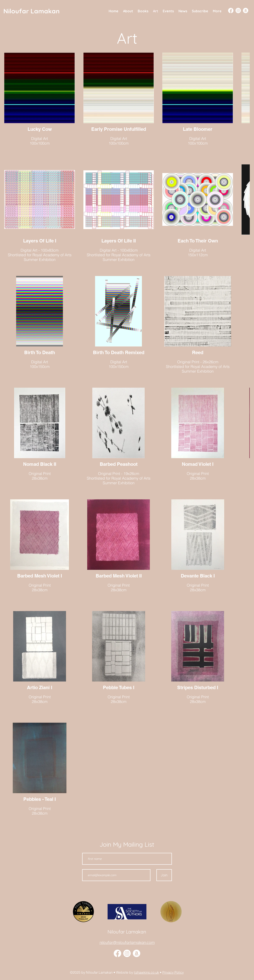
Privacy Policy (173, 972)
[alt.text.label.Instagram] (127, 953)
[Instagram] (238, 11)
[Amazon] (246, 11)
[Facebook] (231, 11)
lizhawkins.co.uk (146, 972)
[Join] (164, 875)
